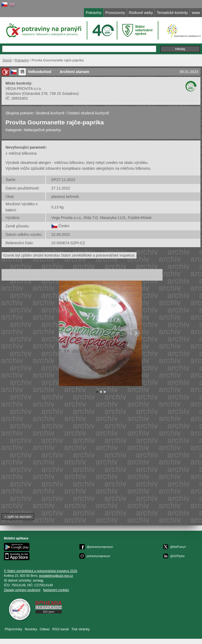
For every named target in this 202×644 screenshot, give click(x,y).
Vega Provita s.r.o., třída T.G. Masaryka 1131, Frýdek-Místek (101, 218)
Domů (7, 60)
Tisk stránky (80, 629)
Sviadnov (13, 94)
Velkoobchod (40, 72)
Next (136, 333)
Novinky (31, 629)
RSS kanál (61, 629)
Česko (64, 226)
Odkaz (45, 629)
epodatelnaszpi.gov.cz (56, 576)
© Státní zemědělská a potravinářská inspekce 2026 (41, 571)
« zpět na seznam (18, 517)
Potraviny (22, 60)
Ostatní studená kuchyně (88, 113)
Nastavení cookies (56, 590)
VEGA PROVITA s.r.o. (24, 89)
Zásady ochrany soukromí (22, 590)
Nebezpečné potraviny (42, 130)
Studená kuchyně (50, 113)
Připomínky (13, 629)
